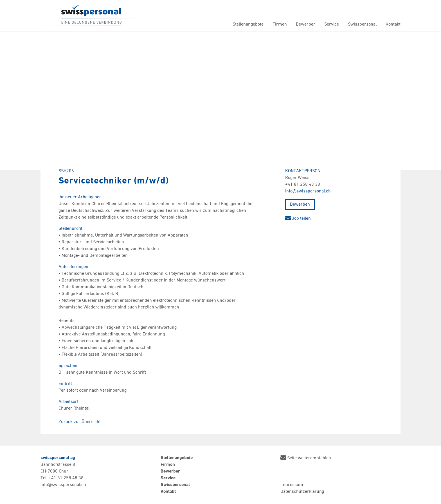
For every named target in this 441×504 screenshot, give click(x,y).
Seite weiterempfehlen (306, 458)
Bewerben (300, 205)
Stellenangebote (248, 24)
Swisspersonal (91, 16)
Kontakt (393, 24)
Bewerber (306, 24)
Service (332, 24)
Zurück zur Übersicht (80, 422)
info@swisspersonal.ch (308, 191)
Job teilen (298, 219)
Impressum (292, 485)
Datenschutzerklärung (302, 492)
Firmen (280, 24)
